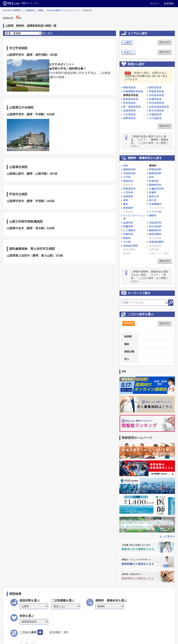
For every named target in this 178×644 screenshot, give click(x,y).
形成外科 (154, 181)
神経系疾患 (129, 87)
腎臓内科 (128, 226)
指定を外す (165, 42)
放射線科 (128, 208)
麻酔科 (153, 215)
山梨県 (128, 42)
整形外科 (128, 181)
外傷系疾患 (155, 114)
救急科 (127, 238)
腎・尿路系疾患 (132, 107)
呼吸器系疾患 (156, 91)
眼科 (126, 204)
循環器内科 (155, 173)
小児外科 (128, 192)
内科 (126, 166)
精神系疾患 (129, 118)
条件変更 (129, 323)
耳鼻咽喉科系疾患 (133, 91)
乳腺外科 (128, 234)
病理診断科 (155, 234)
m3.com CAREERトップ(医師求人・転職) (23, 10)
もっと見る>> (167, 536)
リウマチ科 (155, 212)
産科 (126, 200)
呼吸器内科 (155, 169)
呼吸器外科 (129, 189)
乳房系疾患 (129, 103)
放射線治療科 (131, 246)
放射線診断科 (156, 242)
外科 (151, 177)
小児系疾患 (129, 114)
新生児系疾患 (156, 110)
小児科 (127, 177)
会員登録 (169, 3)
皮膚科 (153, 192)
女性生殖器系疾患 (159, 107)
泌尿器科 (128, 196)
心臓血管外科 (156, 189)
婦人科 (153, 200)
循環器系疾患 (131, 95)
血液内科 (128, 223)
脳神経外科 (155, 185)
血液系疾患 (129, 110)
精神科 (153, 166)
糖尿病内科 (155, 230)
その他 (127, 242)
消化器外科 (155, 223)
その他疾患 (155, 118)
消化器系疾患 (156, 95)
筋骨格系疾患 (131, 99)
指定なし (129, 52)
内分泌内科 (155, 226)
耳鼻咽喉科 (155, 204)
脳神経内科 (129, 169)
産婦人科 (154, 196)
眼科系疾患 (155, 87)
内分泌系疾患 (156, 103)
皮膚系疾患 (155, 99)
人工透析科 (129, 230)
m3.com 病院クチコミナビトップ (63, 10)
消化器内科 (129, 173)
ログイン (155, 3)
